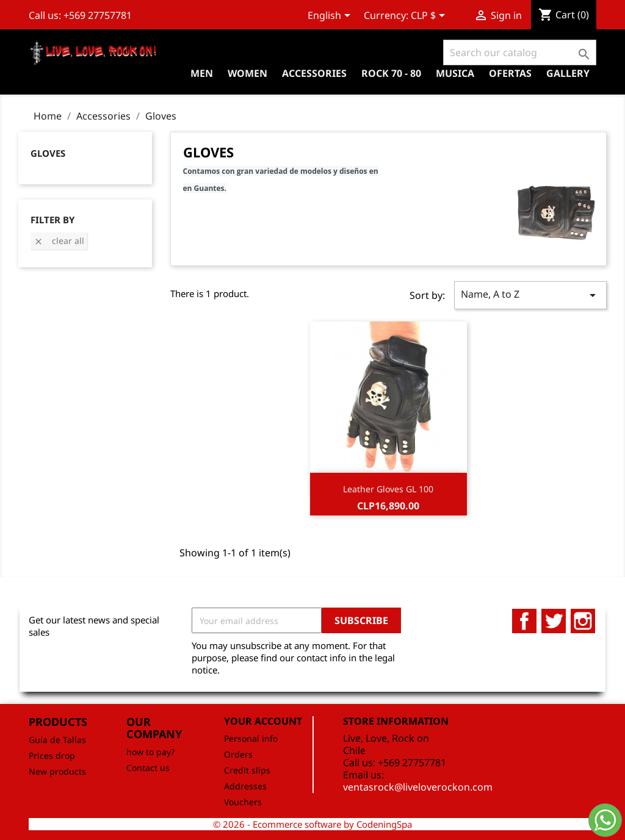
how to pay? (150, 752)
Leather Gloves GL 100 (388, 489)
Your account (263, 721)
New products (57, 771)
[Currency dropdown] (430, 16)
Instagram (583, 621)
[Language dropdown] (331, 16)
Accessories (314, 73)
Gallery (568, 73)
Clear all (59, 241)
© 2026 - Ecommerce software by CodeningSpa (312, 824)
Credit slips (247, 770)
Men (202, 73)
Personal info (251, 738)
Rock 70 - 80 (391, 73)
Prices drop (52, 756)
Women (247, 73)
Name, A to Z (530, 295)
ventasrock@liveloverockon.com (418, 787)
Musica (455, 73)
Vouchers (243, 802)
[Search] (520, 52)
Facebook (524, 621)
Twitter (554, 621)
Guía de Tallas (57, 740)
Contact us (148, 768)
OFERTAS (510, 73)
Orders (238, 754)
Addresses (245, 786)
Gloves (48, 153)
